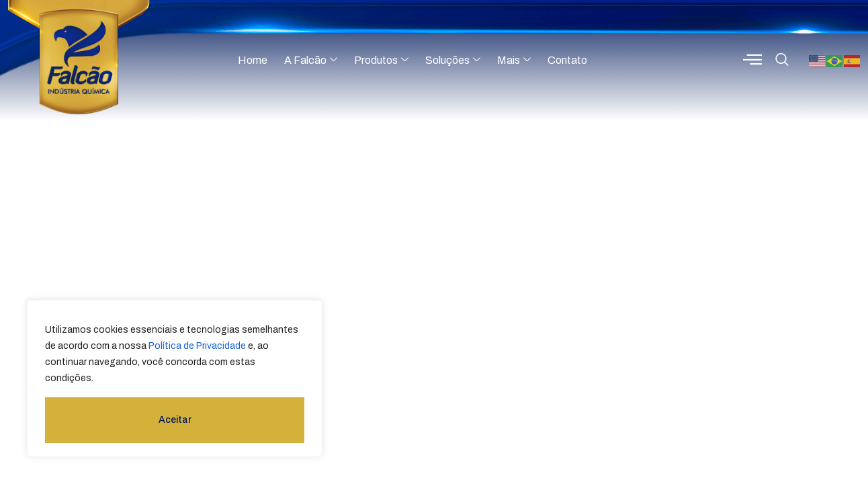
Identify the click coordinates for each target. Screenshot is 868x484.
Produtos (381, 60)
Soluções (453, 60)
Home (253, 60)
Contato (567, 60)
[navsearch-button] (782, 61)
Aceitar (175, 420)
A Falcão (311, 60)
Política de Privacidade (197, 346)
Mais (514, 60)
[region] (175, 378)
